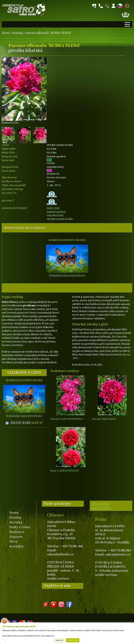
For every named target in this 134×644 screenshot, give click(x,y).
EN (127, 5)
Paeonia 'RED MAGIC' (104, 419)
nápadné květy (55, 215)
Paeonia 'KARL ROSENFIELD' (67, 419)
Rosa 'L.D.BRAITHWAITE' (65, 471)
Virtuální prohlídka (101, 506)
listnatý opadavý (56, 212)
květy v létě (53, 208)
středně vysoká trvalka (60, 219)
